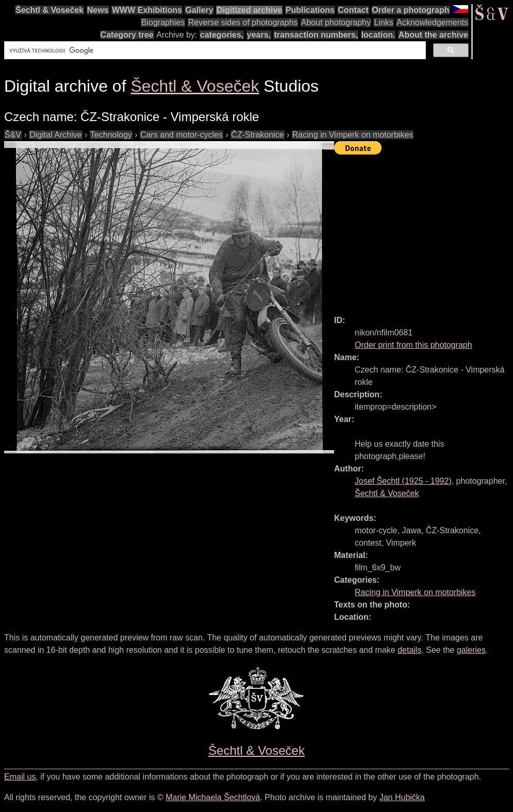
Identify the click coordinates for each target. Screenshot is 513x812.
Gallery (199, 10)
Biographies (163, 22)
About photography (336, 22)
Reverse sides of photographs (243, 22)
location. (378, 35)
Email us (20, 777)
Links (383, 22)
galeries (471, 650)
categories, (222, 35)
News (98, 10)
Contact (353, 10)
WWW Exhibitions (147, 10)
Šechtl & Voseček (49, 10)
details (409, 650)
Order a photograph (410, 10)
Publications (310, 10)
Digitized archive (249, 10)
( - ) (403, 481)
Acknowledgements (432, 22)
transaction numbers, (316, 35)
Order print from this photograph (413, 345)
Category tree (127, 35)
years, (259, 35)
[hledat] (214, 50)
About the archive (433, 35)
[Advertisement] (424, 230)
